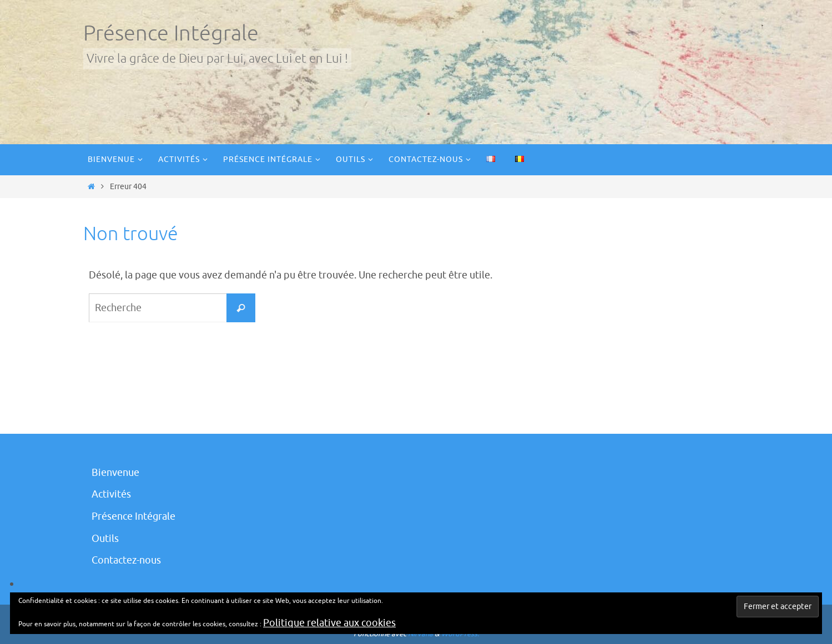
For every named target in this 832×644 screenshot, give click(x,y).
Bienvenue (115, 473)
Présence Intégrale (171, 34)
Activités (111, 494)
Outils (105, 539)
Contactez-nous (126, 560)
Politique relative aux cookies (329, 623)
